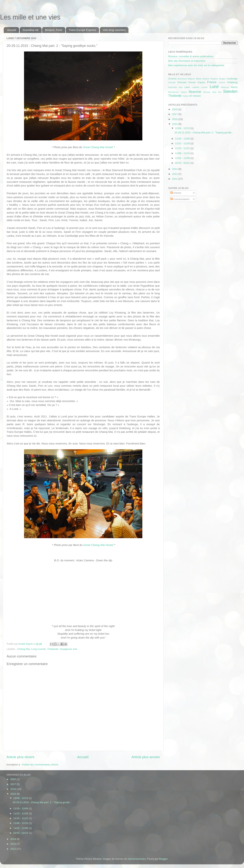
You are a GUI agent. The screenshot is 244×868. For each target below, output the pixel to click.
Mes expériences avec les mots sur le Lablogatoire (196, 65)
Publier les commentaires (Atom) (40, 765)
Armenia (172, 79)
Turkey (185, 96)
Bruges (222, 79)
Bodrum (206, 79)
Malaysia (225, 87)
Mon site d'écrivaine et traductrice (187, 61)
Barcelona (182, 79)
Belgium (191, 79)
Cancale (172, 82)
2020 (175, 109)
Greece (222, 82)
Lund (214, 87)
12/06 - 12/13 (183, 128)
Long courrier (39, 649)
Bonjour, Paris (54, 30)
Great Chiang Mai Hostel (98, 147)
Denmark (182, 82)
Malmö (234, 87)
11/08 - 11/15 (183, 153)
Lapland (195, 87)
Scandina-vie (31, 30)
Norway (207, 92)
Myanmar (195, 92)
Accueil (12, 30)
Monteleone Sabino (178, 92)
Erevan (192, 82)
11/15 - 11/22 (183, 148)
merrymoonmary (137, 859)
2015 (175, 124)
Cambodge (232, 79)
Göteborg (232, 82)
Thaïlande (53, 649)
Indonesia (173, 87)
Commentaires (180, 199)
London (204, 87)
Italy (181, 87)
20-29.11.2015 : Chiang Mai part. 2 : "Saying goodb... (204, 133)
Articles (176, 193)
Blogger (163, 859)
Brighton (214, 79)
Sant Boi (217, 92)
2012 (175, 179)
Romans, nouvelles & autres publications (191, 56)
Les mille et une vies (30, 17)
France (212, 82)
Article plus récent (20, 757)
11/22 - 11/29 (183, 143)
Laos (187, 87)
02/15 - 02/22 (183, 163)
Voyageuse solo (68, 649)
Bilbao (199, 79)
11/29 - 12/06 (183, 139)
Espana (201, 82)
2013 (175, 174)
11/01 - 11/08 (183, 158)
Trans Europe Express (82, 30)
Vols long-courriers (114, 30)
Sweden (230, 91)
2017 (175, 114)
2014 (175, 169)
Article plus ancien (146, 757)
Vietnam (197, 96)
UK (190, 96)
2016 (175, 119)
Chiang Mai (23, 649)
